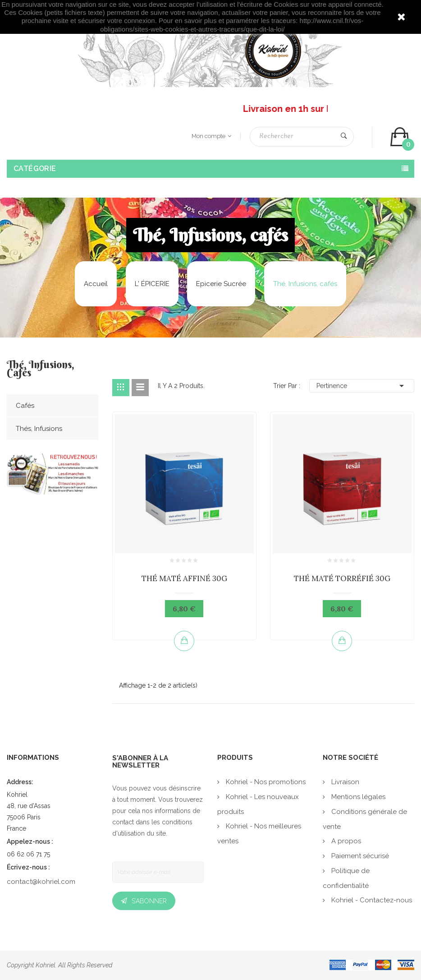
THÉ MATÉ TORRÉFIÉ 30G (342, 578)
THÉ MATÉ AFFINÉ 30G (184, 578)
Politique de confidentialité (346, 878)
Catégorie (35, 169)
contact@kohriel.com (41, 882)
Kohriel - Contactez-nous (371, 900)
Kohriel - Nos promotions (265, 782)
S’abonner (149, 901)
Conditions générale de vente (365, 819)
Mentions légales (357, 797)
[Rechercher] (302, 137)
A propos (345, 841)
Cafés (25, 406)
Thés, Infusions (39, 429)
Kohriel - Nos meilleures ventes (259, 834)
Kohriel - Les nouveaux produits (258, 804)
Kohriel (46, 965)
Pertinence (362, 386)
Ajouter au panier (184, 640)
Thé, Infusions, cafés (41, 370)
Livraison (344, 782)
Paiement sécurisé (359, 856)
